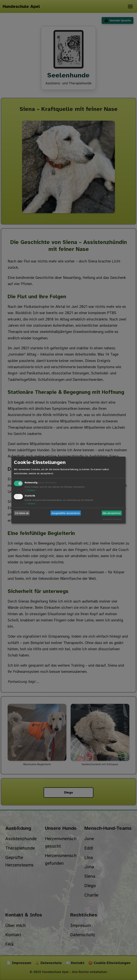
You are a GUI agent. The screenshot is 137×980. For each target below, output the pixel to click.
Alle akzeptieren (112, 513)
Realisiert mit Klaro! (112, 519)
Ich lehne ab (22, 513)
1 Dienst (30, 490)
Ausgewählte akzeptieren (66, 513)
